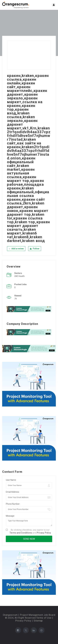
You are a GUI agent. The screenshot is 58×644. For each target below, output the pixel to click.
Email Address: (13, 492)
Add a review (16, 249)
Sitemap (38, 621)
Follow (35, 249)
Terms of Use (44, 618)
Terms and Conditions (21, 533)
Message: (10, 516)
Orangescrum (10, 615)
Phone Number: (13, 504)
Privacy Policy (44, 533)
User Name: (11, 480)
